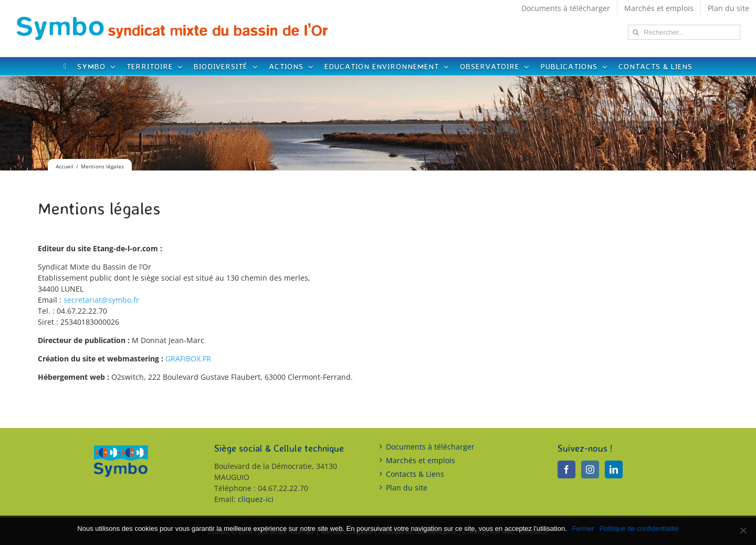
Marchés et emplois (421, 460)
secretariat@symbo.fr (101, 300)
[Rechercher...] (684, 32)
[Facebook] (566, 469)
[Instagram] (590, 469)
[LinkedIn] (614, 469)
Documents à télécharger (430, 447)
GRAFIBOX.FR (188, 359)
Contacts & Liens (415, 474)
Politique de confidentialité (639, 528)
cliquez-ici (256, 499)
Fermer (583, 528)
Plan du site (407, 488)
